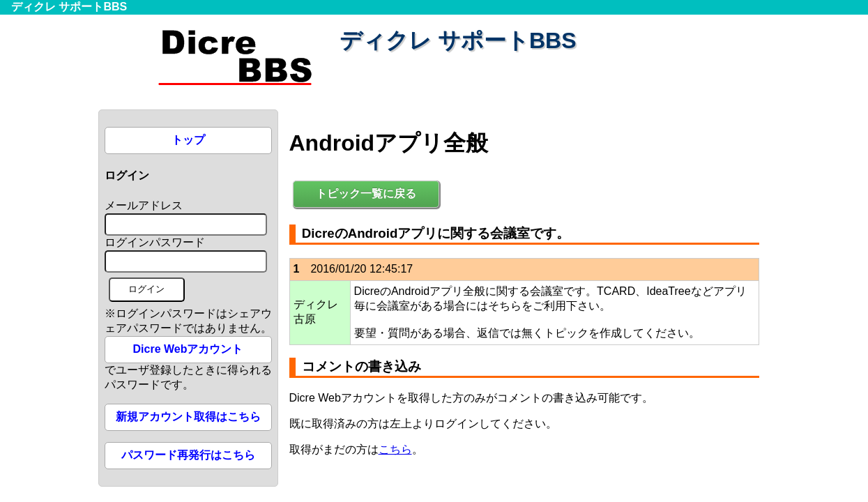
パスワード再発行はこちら (188, 455)
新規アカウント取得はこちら (188, 417)
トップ (188, 140)
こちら (395, 449)
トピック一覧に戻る (366, 193)
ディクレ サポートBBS (69, 7)
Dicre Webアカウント (188, 349)
